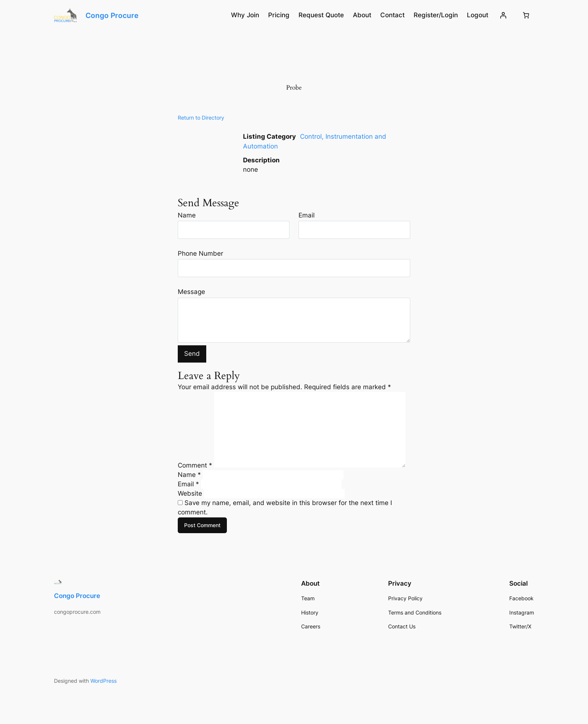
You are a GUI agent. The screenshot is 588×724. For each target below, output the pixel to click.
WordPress (103, 681)
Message (191, 292)
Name (187, 215)
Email (307, 215)
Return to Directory (201, 118)
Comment (195, 465)
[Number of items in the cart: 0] (526, 15)
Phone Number (200, 253)
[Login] (503, 15)
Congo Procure (112, 15)
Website (190, 493)
